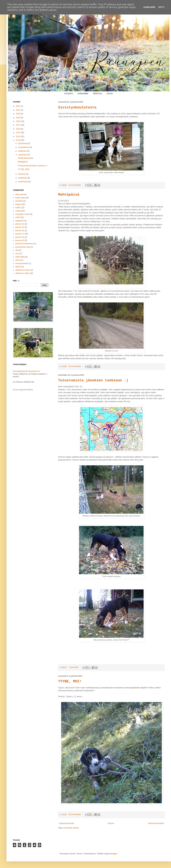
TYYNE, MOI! (70, 681)
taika (17, 260)
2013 (18, 140)
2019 (18, 118)
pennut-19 (20, 237)
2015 (18, 133)
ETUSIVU (69, 94)
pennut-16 (20, 231)
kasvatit (19, 201)
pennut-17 (20, 234)
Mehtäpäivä (69, 195)
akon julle (19, 194)
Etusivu (111, 823)
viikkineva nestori (23, 270)
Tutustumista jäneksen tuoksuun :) (93, 381)
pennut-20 (20, 240)
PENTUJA (98, 94)
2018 (18, 121)
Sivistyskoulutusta (77, 108)
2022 (18, 106)
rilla (17, 250)
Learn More (149, 7)
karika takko (20, 198)
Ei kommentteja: (75, 185)
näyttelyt (19, 221)
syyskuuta (23, 155)
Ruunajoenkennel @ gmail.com (26, 371)
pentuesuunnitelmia (24, 244)
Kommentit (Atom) (71, 828)
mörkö (18, 217)
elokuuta (22, 174)
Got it (161, 7)
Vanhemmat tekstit (156, 823)
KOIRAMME (83, 94)
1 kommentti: (74, 667)
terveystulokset (22, 263)
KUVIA (110, 94)
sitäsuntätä (20, 257)
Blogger (114, 854)
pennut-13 (20, 224)
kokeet (18, 204)
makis (18, 208)
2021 (18, 110)
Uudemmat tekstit (66, 823)
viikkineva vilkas (22, 273)
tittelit (18, 267)
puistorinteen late (23, 247)
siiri (17, 254)
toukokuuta (23, 182)
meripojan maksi (22, 214)
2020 (18, 114)
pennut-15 (20, 227)
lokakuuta (23, 151)
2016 (18, 129)
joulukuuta (23, 143)
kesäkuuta (23, 178)
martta (18, 211)
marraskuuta (24, 147)
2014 (18, 136)
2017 (18, 125)
